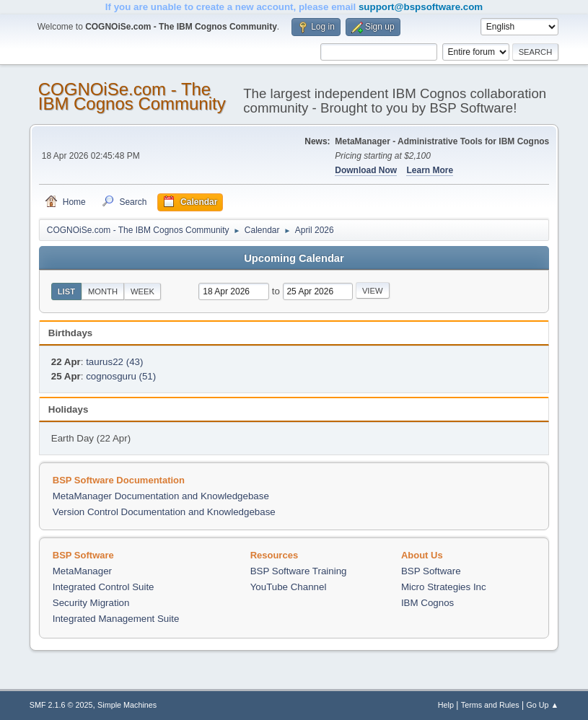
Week (142, 291)
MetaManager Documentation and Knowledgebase (161, 496)
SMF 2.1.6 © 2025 (61, 705)
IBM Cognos (427, 603)
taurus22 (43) (114, 362)
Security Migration (91, 603)
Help (446, 705)
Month (103, 291)
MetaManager (82, 571)
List (66, 291)
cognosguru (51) (121, 376)
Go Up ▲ (542, 705)
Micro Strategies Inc (444, 587)
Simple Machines (127, 705)
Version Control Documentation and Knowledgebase (164, 512)
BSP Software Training (299, 571)
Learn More (430, 170)
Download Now (366, 170)
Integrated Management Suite (116, 619)
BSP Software (431, 571)
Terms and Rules (490, 705)
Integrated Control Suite (104, 587)
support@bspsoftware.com (421, 7)
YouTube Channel (289, 587)
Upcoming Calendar (294, 258)
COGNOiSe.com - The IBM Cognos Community (132, 96)
